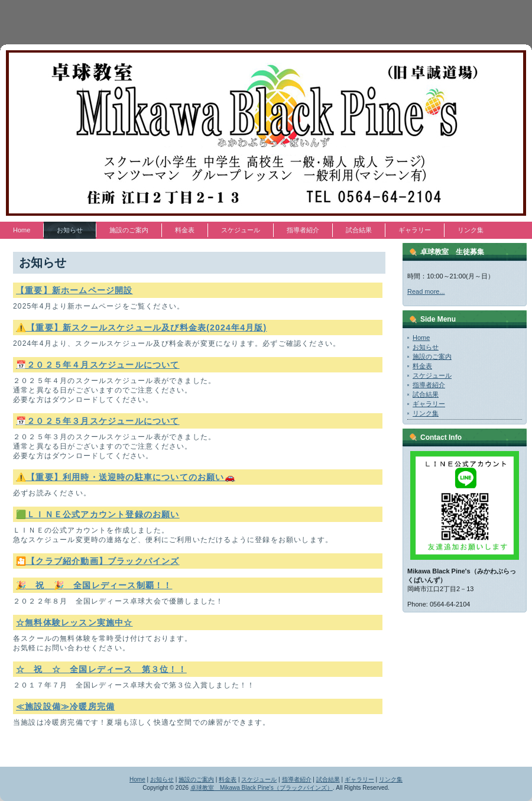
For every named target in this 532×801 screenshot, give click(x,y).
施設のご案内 (432, 356)
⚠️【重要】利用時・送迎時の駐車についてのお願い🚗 (126, 477)
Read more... (426, 291)
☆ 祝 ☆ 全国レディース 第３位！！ (101, 669)
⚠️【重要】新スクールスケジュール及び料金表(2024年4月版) (141, 327)
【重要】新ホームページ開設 (74, 290)
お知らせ (426, 347)
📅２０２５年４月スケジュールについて (98, 365)
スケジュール (432, 375)
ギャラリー (429, 404)
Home (421, 338)
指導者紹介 (429, 385)
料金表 (422, 366)
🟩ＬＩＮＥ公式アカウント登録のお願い (98, 514)
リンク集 (426, 413)
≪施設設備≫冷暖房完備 (65, 706)
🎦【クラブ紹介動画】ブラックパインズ (98, 561)
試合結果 (426, 394)
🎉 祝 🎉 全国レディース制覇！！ (94, 585)
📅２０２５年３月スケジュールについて (98, 421)
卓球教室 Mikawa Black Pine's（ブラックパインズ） (262, 788)
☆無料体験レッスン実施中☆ (74, 622)
